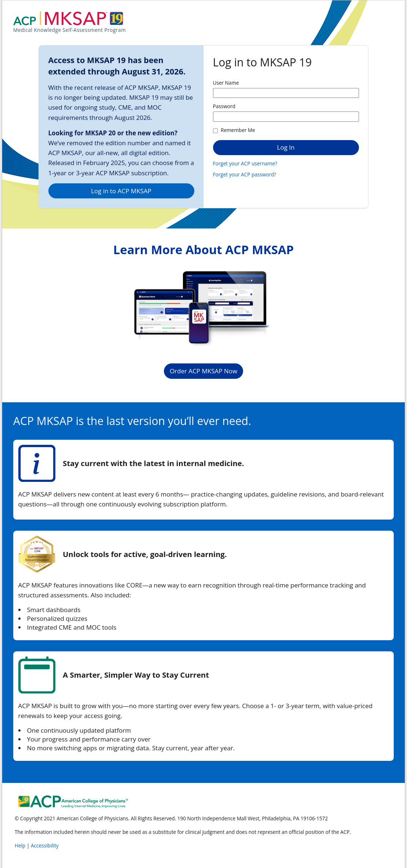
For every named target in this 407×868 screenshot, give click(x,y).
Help (21, 845)
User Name (226, 83)
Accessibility (45, 845)
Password (224, 106)
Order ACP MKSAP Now (203, 371)
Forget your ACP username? (245, 163)
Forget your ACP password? (245, 174)
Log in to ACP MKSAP (121, 191)
